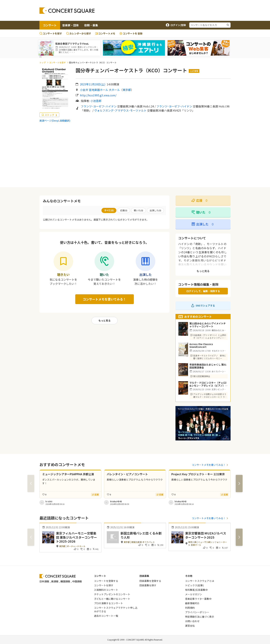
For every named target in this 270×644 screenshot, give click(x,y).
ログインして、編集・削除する (203, 291)
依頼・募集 (91, 25)
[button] (239, 484)
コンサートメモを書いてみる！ (104, 299)
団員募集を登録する (150, 581)
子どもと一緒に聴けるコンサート (112, 599)
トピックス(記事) (194, 585)
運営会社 (190, 626)
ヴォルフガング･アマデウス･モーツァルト (120, 110)
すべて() (109, 210)
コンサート (50, 25)
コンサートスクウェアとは (200, 581)
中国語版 (77, 581)
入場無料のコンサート (106, 590)
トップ (43, 62)
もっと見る (105, 320)
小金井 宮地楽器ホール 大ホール (100, 90)
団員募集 (144, 576)
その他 (189, 576)
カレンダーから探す (79, 33)
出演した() (155, 210)
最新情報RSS (192, 603)
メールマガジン (194, 594)
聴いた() (138, 210)
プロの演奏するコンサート (108, 603)
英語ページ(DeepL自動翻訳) (55, 121)
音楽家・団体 (70, 25)
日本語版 (44, 581)
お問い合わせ (192, 621)
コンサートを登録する (106, 581)
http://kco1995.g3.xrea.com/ (98, 95)
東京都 (127, 90)
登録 (131, 33)
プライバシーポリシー (197, 612)
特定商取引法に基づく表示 (200, 617)
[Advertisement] (163, 11)
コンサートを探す (51, 33)
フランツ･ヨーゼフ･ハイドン (99, 106)
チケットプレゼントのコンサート (112, 594)
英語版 (55, 581)
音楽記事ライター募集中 (198, 599)
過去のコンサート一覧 (106, 616)
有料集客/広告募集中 (196, 590)
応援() (124, 210)
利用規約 (190, 608)
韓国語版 (65, 581)
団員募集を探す (148, 585)
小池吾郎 (96, 101)
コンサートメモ (105, 33)
